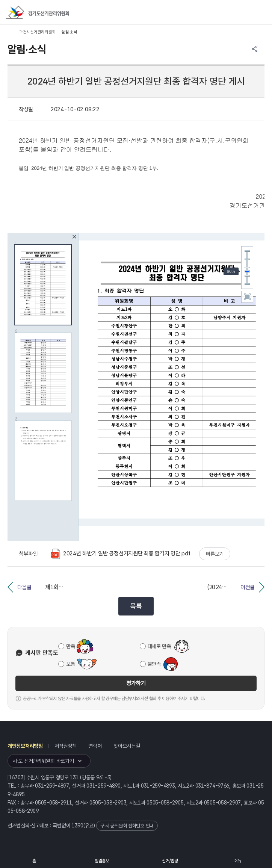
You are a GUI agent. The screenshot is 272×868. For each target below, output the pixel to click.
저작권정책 (66, 746)
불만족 (154, 664)
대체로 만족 (159, 646)
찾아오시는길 (127, 746)
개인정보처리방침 (25, 746)
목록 (136, 606)
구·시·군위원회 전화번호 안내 (127, 826)
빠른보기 (215, 554)
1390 (78, 826)
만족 (70, 646)
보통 (70, 664)
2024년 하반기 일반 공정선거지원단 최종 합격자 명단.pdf (120, 554)
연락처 (95, 746)
